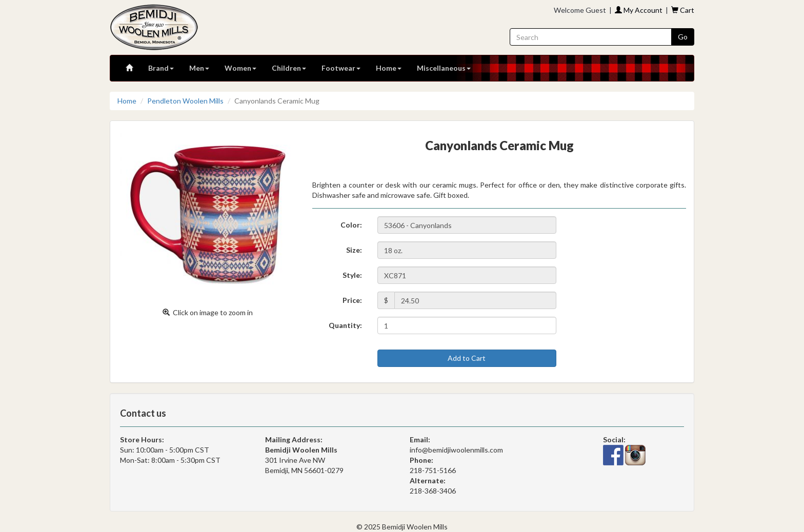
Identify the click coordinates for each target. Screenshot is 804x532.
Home (389, 68)
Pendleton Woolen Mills (185, 101)
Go (683, 37)
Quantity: (345, 325)
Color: (351, 225)
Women (240, 68)
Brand (161, 68)
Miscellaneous (444, 68)
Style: (352, 275)
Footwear (341, 68)
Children (289, 68)
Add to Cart (467, 358)
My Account (639, 10)
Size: (354, 250)
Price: (352, 300)
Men (199, 68)
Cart (683, 10)
